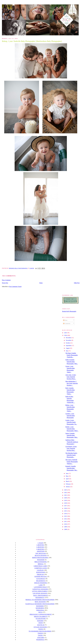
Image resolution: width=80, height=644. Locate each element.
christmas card (40, 566)
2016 (66, 508)
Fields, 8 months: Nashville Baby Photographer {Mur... (72, 362)
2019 (66, 500)
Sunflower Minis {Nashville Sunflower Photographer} (72, 442)
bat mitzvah (41, 553)
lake (41, 585)
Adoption (41, 551)
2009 (66, 527)
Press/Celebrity (41, 617)
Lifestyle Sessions (40, 589)
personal (40, 610)
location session (40, 593)
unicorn (41, 638)
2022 (66, 493)
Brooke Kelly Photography (69, 311)
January (68, 487)
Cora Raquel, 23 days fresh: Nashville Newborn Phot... (71, 448)
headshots (41, 581)
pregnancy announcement (41, 614)
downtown (41, 572)
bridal (41, 564)
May (67, 476)
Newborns (40, 608)
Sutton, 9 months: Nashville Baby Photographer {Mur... (72, 435)
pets (40, 612)
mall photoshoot (41, 595)
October (68, 343)
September (69, 346)
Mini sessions (40, 602)
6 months (40, 547)
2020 (66, 498)
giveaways (41, 579)
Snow (41, 623)
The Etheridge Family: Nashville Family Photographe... (71, 455)
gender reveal (41, 576)
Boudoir (41, 560)
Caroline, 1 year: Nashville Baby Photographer (70, 416)
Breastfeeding (41, 562)
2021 (66, 495)
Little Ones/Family (40, 591)
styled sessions (40, 627)
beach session (41, 555)
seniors (40, 621)
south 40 (41, 625)
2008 (66, 529)
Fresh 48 (40, 574)
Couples (40, 570)
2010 (66, 524)
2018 (66, 503)
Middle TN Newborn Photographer (40, 600)
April (67, 479)
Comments (67, 324)
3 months (40, 545)
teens (41, 629)
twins (40, 635)
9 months (40, 549)
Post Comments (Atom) (15, 287)
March (68, 481)
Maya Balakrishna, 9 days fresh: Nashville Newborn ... (72, 383)
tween (40, 633)
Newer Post (5, 283)
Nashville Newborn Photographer (40, 604)
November (69, 340)
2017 (66, 506)
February (68, 484)
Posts (65, 320)
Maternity (40, 598)
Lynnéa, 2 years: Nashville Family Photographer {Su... (71, 422)
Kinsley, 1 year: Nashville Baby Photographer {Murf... (72, 429)
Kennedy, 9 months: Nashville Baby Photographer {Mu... (71, 468)
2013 (66, 516)
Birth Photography (40, 558)
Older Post (77, 283)
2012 (66, 519)
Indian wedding (41, 583)
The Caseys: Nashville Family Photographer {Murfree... (72, 462)
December (69, 338)
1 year (40, 543)
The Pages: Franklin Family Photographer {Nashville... (72, 355)
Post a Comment (6, 280)
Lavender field (40, 587)
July (67, 351)
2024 (66, 335)
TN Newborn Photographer (40, 631)
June (67, 473)
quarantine (41, 619)
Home (41, 283)
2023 (66, 490)
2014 (66, 514)
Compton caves (41, 568)
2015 (66, 511)
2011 (66, 521)
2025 (66, 333)
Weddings (40, 640)
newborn (40, 606)
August (68, 348)
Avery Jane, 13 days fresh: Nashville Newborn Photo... (71, 377)
